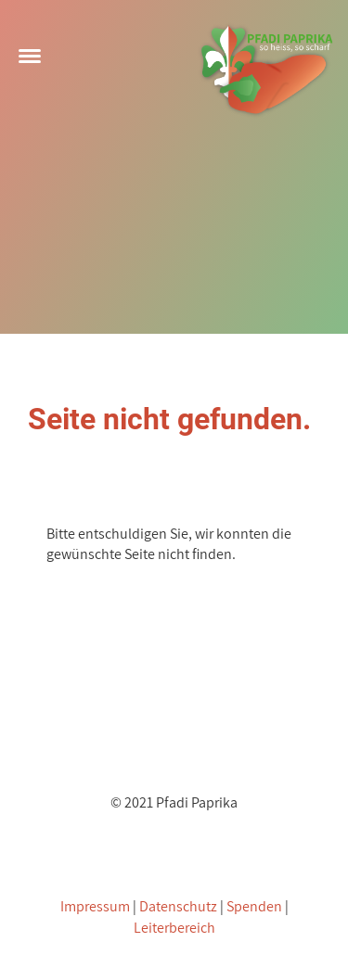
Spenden (254, 906)
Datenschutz (178, 906)
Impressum (95, 906)
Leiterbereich (174, 928)
